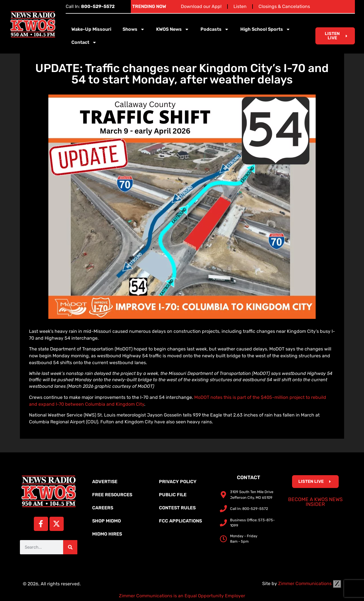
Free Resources (112, 495)
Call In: (90, 6)
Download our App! (201, 6)
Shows (134, 29)
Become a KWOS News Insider (315, 502)
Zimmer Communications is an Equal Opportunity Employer (182, 596)
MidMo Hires (107, 534)
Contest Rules (177, 508)
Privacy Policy (178, 482)
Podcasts (215, 29)
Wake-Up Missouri (91, 29)
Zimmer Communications (310, 583)
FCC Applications (180, 521)
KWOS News (173, 29)
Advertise (105, 482)
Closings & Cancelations (284, 6)
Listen (240, 6)
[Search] (70, 547)
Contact (84, 42)
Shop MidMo (106, 521)
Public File (173, 495)
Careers (103, 508)
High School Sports (265, 29)
